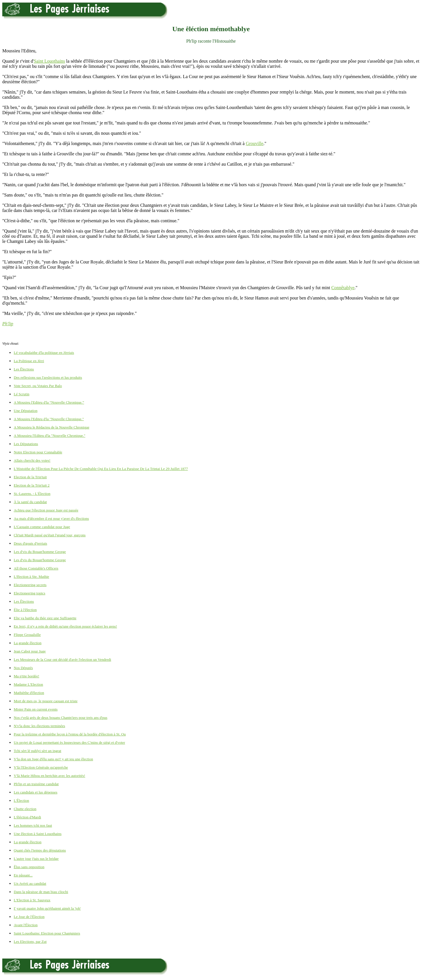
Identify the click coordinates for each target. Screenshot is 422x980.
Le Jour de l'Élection (29, 917)
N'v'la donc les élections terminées (39, 726)
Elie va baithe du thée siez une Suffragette (45, 618)
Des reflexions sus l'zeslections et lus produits (48, 377)
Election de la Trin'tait (30, 477)
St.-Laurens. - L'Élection (32, 494)
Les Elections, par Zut (30, 942)
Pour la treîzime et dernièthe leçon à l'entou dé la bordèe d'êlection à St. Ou (70, 734)
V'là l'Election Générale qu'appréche (41, 767)
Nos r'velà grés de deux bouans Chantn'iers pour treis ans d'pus (61, 718)
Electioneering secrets (30, 585)
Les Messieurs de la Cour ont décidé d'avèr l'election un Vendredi (62, 659)
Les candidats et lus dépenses (36, 792)
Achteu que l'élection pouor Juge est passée (46, 510)
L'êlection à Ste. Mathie (31, 577)
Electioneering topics (29, 593)
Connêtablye (343, 288)
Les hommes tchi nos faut (33, 825)
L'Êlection (21, 801)
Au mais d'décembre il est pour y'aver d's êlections (51, 518)
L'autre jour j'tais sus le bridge (36, 859)
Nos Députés (23, 668)
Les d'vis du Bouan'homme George (40, 552)
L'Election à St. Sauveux (32, 900)
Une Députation (26, 411)
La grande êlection (28, 643)
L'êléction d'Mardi (27, 817)
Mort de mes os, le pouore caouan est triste (46, 701)
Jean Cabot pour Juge (30, 651)
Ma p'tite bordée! (26, 676)
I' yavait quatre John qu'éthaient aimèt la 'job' (47, 908)
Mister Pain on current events (36, 709)
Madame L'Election (28, 684)
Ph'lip (8, 324)
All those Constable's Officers (36, 568)
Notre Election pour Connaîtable (38, 452)
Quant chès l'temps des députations (40, 850)
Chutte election (25, 809)
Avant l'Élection (26, 925)
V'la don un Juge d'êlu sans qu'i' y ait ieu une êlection (53, 759)
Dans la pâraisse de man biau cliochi (41, 892)
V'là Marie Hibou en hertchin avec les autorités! (50, 776)
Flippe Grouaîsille (27, 635)
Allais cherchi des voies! (32, 460)
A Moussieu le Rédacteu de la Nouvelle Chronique (52, 427)
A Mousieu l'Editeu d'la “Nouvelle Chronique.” (49, 402)
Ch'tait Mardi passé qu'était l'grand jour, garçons (50, 535)
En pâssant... (23, 875)
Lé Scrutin (22, 394)
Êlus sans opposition (29, 867)
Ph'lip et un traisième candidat (36, 784)
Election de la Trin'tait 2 (32, 485)
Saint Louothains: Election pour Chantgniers (47, 933)
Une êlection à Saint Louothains (38, 834)
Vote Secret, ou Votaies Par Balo (38, 386)
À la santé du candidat (30, 502)
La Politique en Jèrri (29, 361)
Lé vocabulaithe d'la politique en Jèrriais (44, 353)
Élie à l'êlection (25, 610)
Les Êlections (24, 369)
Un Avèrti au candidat (30, 883)
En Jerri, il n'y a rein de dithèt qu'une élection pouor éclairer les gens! (65, 626)
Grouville (254, 143)
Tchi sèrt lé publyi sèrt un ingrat (38, 751)
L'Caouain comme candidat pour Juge (42, 527)
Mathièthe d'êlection (29, 693)
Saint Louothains (49, 61)
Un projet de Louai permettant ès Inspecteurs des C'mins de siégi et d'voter (69, 742)
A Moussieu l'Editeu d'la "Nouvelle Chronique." (50, 436)
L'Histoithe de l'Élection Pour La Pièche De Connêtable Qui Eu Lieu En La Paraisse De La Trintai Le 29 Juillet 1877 (101, 469)
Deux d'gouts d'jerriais (30, 543)
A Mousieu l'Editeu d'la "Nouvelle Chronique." (49, 419)
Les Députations (26, 444)
